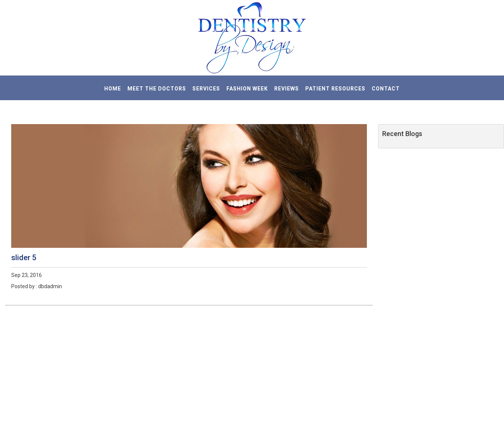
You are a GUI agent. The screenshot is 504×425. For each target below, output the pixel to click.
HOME (113, 89)
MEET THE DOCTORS (157, 89)
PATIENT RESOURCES (335, 89)
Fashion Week (247, 89)
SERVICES (206, 89)
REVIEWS (287, 89)
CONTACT (386, 89)
